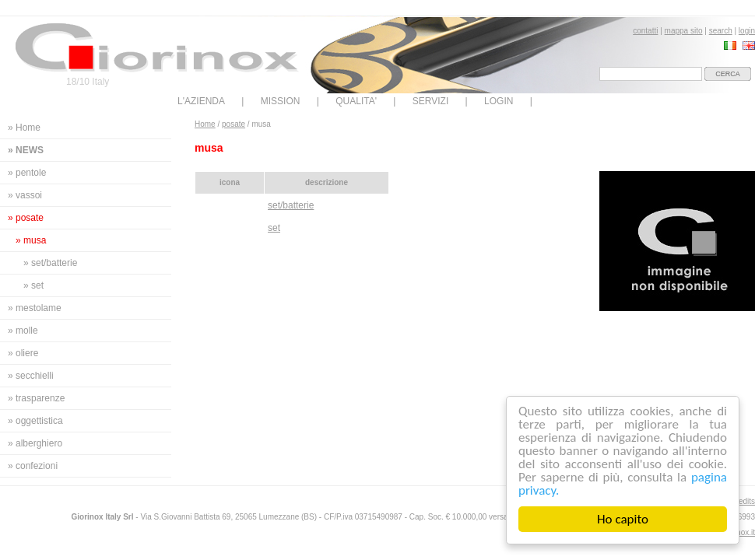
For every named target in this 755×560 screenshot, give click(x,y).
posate (234, 124)
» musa (31, 240)
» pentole (27, 173)
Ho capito (623, 519)
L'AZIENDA (201, 101)
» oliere (23, 353)
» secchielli (31, 376)
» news (26, 150)
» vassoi (25, 195)
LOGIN (499, 101)
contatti (645, 31)
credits (744, 501)
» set (33, 285)
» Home (24, 128)
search (721, 31)
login (747, 31)
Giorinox (157, 48)
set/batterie (291, 205)
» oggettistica (35, 421)
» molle (23, 331)
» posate (26, 218)
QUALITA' (356, 101)
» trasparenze (36, 398)
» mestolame (35, 308)
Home (205, 124)
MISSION (281, 101)
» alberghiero (35, 443)
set (274, 228)
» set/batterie (50, 263)
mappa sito (684, 31)
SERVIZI (430, 101)
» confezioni (33, 466)
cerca (728, 74)
